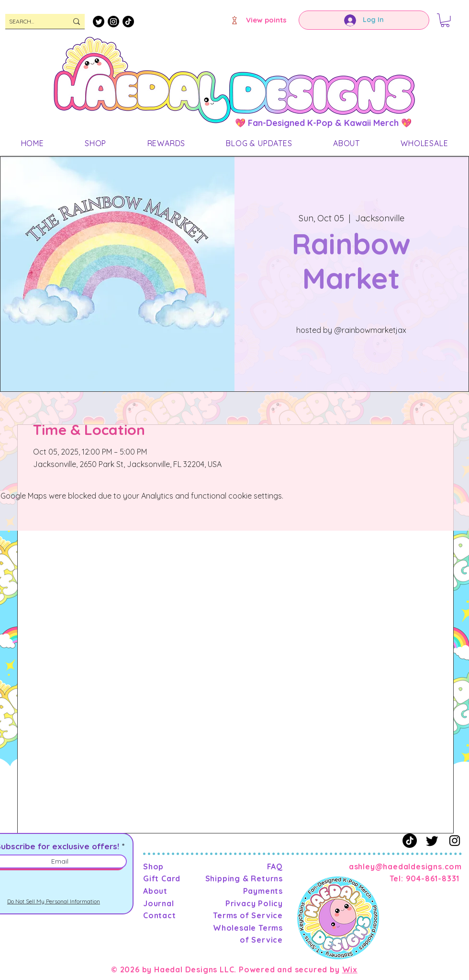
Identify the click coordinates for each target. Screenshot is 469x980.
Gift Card (162, 878)
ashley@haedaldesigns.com (405, 866)
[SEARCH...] (31, 22)
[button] (445, 20)
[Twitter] (99, 22)
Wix (350, 969)
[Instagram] (113, 22)
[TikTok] (128, 22)
